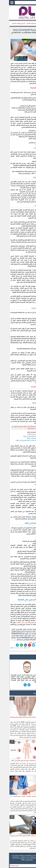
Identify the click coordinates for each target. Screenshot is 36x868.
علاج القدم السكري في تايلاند (22, 436)
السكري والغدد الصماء (9, 23)
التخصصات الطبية (23, 23)
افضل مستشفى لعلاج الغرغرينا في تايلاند (19, 440)
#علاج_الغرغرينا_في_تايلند (27, 643)
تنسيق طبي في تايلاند (24, 434)
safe (32, 658)
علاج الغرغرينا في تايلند (24, 438)
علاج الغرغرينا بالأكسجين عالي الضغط (19, 622)
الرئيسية (32, 23)
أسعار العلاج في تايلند (24, 432)
